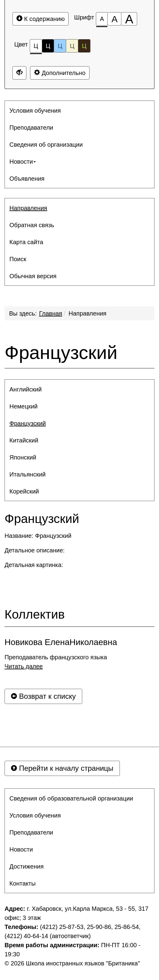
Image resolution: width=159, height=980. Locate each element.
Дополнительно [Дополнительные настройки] (60, 73)
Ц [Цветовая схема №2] (48, 46)
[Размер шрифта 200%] (129, 19)
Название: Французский (38, 536)
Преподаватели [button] (31, 128)
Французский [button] (28, 423)
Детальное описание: (36, 550)
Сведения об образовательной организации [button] (71, 798)
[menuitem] (79, 111)
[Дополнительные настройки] (19, 73)
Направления (88, 313)
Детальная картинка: (35, 565)
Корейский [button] (24, 491)
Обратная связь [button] (32, 225)
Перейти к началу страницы (62, 768)
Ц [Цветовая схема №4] (72, 46)
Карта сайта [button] (26, 242)
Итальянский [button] (28, 474)
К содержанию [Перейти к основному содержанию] (41, 19)
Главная (51, 313)
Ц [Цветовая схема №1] (36, 48)
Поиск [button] (18, 259)
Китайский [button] (24, 440)
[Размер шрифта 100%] (102, 19)
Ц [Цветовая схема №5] (84, 46)
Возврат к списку (43, 696)
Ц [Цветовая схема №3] (60, 46)
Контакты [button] (22, 883)
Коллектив (35, 615)
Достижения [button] (27, 866)
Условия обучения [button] (35, 111)
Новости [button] (23, 162)
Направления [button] (28, 208)
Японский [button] (23, 457)
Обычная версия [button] (33, 276)
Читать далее (24, 666)
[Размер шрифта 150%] (114, 19)
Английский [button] (25, 389)
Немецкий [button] (24, 406)
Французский (61, 353)
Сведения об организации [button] (46, 145)
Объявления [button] (27, 179)
